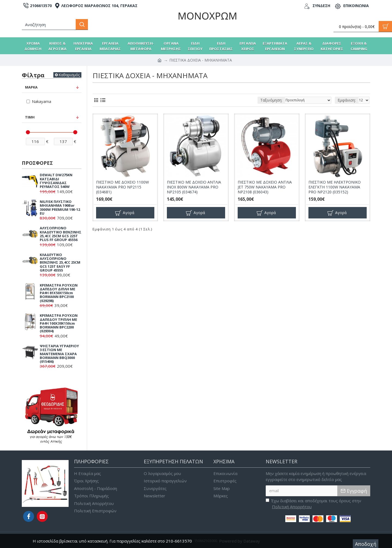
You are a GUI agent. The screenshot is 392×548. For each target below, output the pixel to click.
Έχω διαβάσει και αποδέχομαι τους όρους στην (313, 504)
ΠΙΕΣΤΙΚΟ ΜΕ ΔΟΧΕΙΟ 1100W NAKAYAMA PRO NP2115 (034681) (122, 187)
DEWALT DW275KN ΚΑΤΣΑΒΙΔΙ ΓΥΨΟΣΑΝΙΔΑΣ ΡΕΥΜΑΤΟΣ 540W (56, 181)
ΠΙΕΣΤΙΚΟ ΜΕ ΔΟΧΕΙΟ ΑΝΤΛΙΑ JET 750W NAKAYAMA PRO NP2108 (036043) (265, 187)
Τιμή (30, 117)
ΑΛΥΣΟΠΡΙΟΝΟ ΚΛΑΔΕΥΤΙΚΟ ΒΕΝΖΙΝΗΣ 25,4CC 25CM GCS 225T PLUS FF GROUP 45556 (61, 234)
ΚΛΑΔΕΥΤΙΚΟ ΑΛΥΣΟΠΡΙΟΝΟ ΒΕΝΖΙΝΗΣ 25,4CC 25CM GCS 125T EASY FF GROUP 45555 (60, 262)
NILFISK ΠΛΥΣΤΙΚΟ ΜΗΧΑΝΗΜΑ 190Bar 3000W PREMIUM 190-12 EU (60, 207)
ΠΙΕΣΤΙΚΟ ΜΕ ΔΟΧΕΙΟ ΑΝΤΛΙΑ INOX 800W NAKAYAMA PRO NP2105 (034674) (194, 187)
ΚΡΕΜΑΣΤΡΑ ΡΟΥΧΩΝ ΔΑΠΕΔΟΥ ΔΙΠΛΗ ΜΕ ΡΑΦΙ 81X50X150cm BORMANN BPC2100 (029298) (59, 293)
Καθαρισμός (69, 75)
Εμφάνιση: (347, 100)
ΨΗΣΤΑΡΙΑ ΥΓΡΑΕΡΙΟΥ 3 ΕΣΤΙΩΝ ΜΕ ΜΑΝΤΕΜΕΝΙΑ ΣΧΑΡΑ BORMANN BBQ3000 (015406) (59, 354)
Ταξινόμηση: (271, 100)
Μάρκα (31, 87)
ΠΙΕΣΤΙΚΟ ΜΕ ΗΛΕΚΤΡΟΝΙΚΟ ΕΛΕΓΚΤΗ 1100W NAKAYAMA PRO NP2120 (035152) (335, 187)
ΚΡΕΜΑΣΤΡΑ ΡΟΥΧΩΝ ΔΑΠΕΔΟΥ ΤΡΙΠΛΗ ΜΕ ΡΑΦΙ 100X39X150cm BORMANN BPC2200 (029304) (59, 323)
